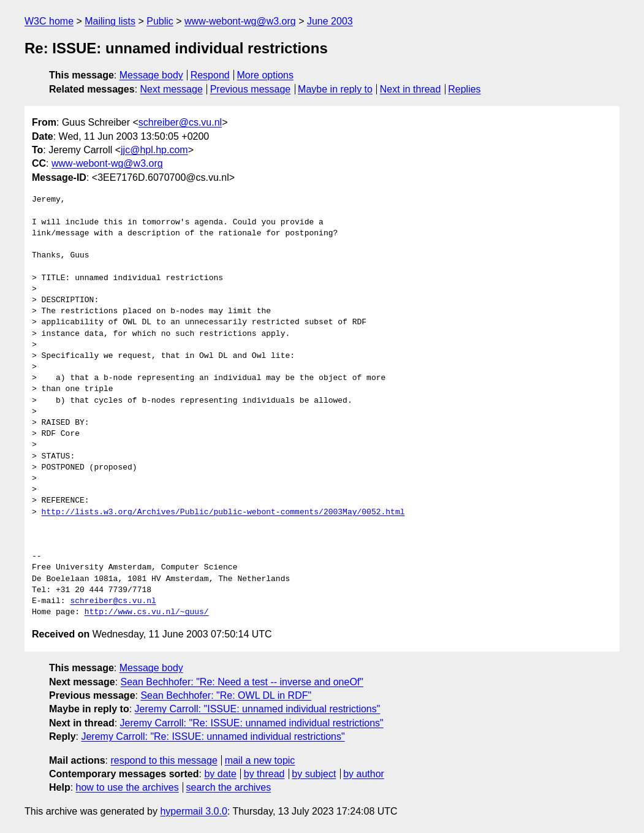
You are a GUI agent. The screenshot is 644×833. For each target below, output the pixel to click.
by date (220, 774)
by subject (314, 774)
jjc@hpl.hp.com (154, 150)
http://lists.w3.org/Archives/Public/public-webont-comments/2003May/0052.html (223, 512)
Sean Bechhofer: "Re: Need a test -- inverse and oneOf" (242, 682)
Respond (210, 75)
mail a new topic (260, 760)
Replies (464, 89)
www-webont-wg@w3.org (240, 21)
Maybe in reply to (335, 89)
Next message (172, 89)
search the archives (229, 787)
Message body (151, 75)
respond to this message (164, 760)
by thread (264, 774)
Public (160, 21)
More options (266, 75)
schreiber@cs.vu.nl (180, 122)
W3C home (49, 21)
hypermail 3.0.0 (193, 811)
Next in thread (411, 89)
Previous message (251, 89)
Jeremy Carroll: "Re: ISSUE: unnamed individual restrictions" (252, 723)
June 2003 (330, 21)
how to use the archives (127, 787)
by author (364, 774)
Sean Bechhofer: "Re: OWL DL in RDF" (226, 695)
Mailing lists (110, 21)
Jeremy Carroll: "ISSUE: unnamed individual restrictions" (258, 709)
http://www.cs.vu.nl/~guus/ (147, 612)
